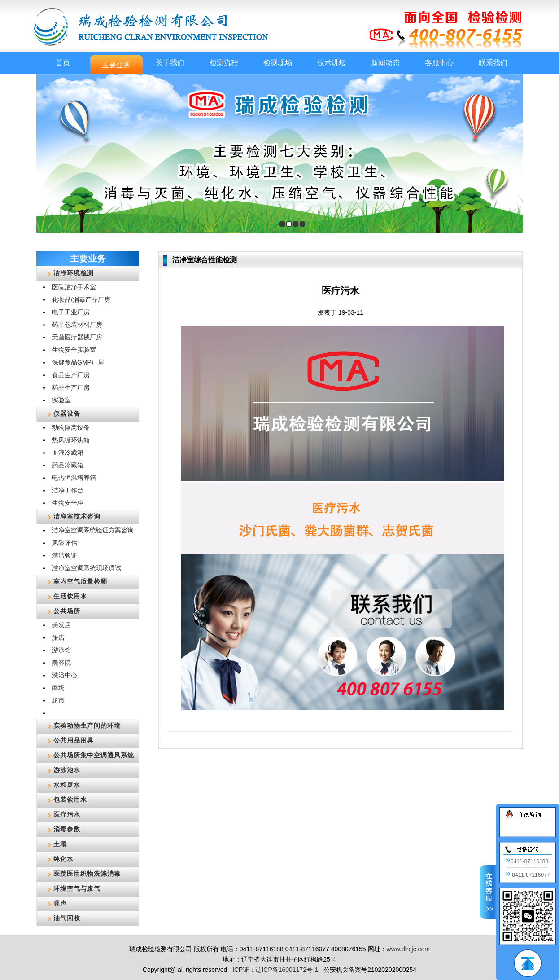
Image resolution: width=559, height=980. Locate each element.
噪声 (60, 903)
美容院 (61, 663)
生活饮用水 (70, 596)
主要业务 (116, 65)
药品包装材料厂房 (77, 325)
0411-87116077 (527, 875)
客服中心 (439, 63)
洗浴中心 (65, 675)
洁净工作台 (68, 490)
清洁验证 (65, 555)
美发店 (61, 625)
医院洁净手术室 (74, 287)
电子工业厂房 (71, 312)
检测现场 (278, 63)
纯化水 (63, 859)
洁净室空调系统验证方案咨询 (93, 530)
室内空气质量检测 (80, 581)
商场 (58, 688)
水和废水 (67, 785)
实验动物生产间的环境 (87, 725)
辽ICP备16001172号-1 (287, 970)
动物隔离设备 (71, 427)
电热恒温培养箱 (74, 478)
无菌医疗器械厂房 (77, 337)
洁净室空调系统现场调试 (87, 568)
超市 (58, 700)
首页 (63, 63)
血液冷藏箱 (68, 453)
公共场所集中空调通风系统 (94, 755)
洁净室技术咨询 (77, 516)
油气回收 (67, 918)
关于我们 (170, 63)
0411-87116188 (527, 861)
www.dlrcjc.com (408, 949)
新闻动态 (385, 63)
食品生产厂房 (71, 375)
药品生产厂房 (71, 387)
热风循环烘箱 (71, 440)
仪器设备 (67, 413)
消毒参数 (67, 829)
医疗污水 (67, 814)
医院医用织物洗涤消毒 (87, 874)
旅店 (58, 637)
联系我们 (493, 63)
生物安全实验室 (74, 350)
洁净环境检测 (74, 273)
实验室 (61, 400)
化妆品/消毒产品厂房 (81, 299)
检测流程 (224, 63)
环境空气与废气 (77, 888)
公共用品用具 (74, 740)
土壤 (60, 844)
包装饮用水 (70, 800)
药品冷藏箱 (68, 465)
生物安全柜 (68, 503)
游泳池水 (67, 770)
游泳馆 (61, 650)
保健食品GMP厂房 (78, 362)
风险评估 (65, 543)
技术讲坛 (332, 63)
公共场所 (67, 611)
